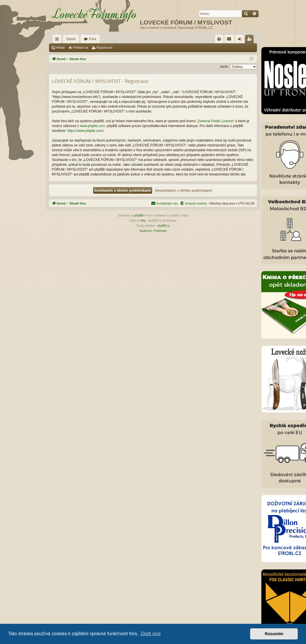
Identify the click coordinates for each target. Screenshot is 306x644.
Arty (143, 221)
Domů (71, 39)
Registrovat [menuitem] (251, 40)
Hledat (60, 48)
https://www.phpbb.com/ (85, 131)
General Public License (216, 121)
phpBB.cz (164, 226)
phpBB (138, 215)
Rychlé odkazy (58, 40)
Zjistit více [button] (151, 634)
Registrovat (105, 48)
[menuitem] (219, 39)
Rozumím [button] (274, 634)
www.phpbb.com (92, 126)
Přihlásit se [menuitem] (241, 40)
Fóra (93, 39)
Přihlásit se (81, 48)
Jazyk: (224, 66)
